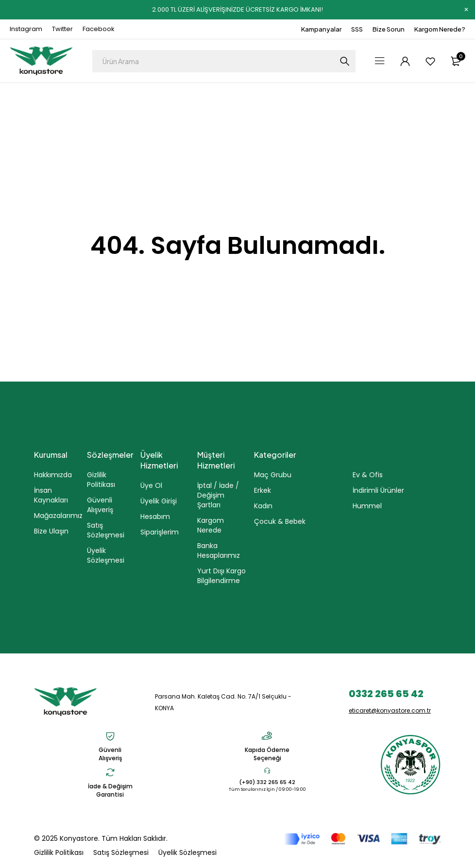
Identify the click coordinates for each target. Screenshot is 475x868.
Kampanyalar (321, 29)
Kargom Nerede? (440, 29)
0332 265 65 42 (386, 694)
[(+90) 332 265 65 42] (267, 770)
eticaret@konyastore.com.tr (390, 710)
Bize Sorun (389, 29)
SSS (357, 29)
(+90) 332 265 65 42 (267, 782)
